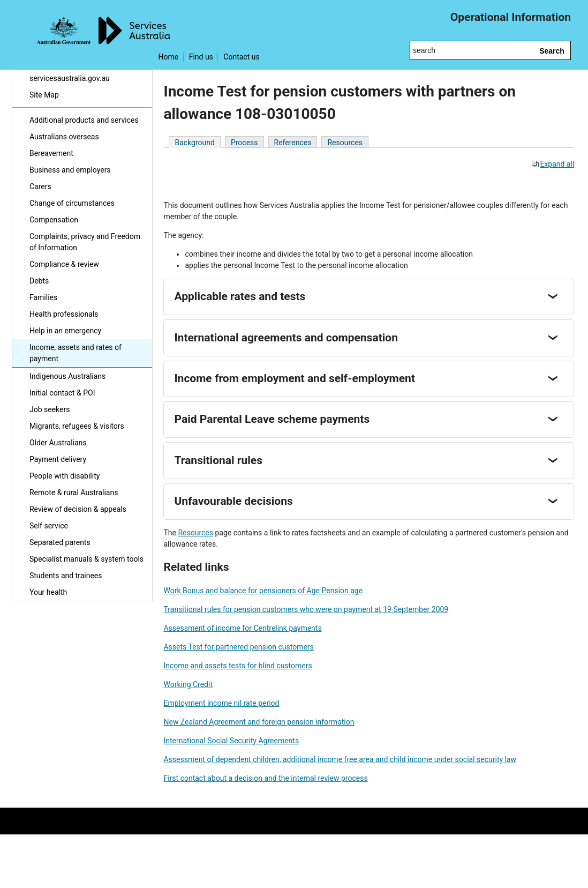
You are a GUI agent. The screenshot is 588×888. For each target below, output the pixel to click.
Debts (39, 281)
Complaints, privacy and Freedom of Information (85, 242)
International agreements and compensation (286, 338)
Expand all (553, 164)
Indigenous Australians (67, 376)
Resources (345, 143)
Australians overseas (64, 137)
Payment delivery (58, 459)
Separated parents (60, 542)
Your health (48, 592)
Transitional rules (218, 460)
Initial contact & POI (62, 393)
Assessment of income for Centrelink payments (242, 628)
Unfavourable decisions (233, 501)
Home (168, 57)
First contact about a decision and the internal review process (265, 778)
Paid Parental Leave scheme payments (272, 419)
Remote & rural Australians (74, 492)
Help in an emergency (65, 331)
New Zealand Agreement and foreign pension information (259, 722)
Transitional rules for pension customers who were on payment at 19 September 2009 (306, 609)
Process (244, 143)
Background (194, 143)
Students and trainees (66, 576)
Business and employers (70, 170)
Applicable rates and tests (240, 296)
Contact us (241, 57)
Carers (40, 186)
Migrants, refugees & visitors (77, 426)
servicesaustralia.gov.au (70, 78)
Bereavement (51, 153)
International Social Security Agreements (231, 741)
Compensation (54, 220)
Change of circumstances (72, 203)
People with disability (65, 476)
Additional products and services (84, 120)
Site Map (44, 95)
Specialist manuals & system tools (86, 559)
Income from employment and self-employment (295, 378)
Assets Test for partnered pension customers (238, 647)
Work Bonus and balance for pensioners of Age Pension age (263, 591)
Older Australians (58, 443)
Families (43, 297)
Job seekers (50, 409)
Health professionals (64, 314)
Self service (49, 526)
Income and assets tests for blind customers (238, 666)
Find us (201, 57)
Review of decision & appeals (78, 509)
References (293, 143)
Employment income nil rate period (221, 703)
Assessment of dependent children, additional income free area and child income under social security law (340, 759)
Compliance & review (64, 264)
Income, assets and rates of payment (76, 353)
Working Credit (188, 684)
